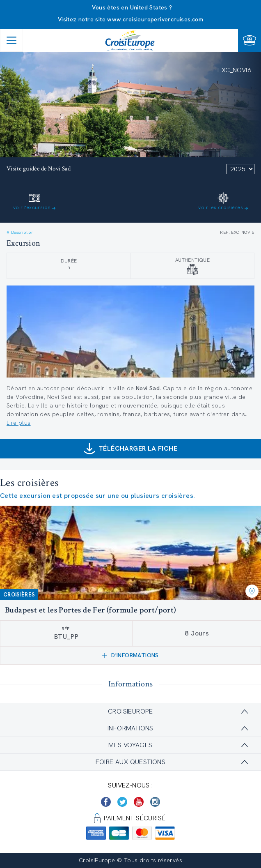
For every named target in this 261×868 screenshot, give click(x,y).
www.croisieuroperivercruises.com (155, 19)
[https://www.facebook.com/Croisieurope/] (106, 802)
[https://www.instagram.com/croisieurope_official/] (155, 802)
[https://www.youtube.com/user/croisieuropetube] (139, 802)
